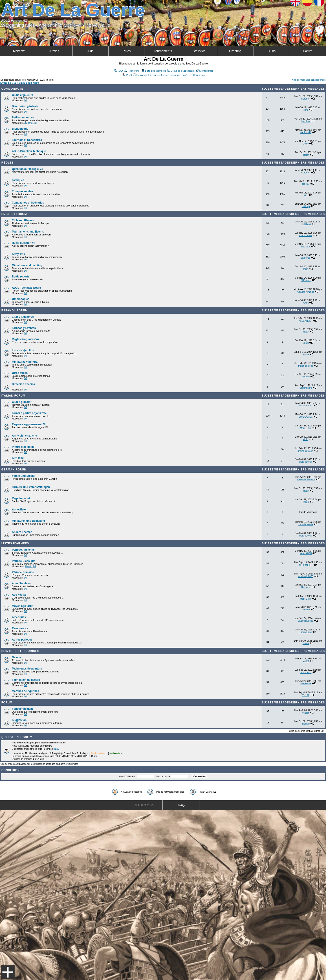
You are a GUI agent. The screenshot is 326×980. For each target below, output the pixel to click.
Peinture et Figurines (20, 651)
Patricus (306, 377)
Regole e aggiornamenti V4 (29, 424)
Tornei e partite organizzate (29, 413)
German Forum (14, 470)
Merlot (306, 661)
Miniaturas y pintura (25, 362)
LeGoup (306, 206)
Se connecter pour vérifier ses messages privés (161, 75)
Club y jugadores (23, 317)
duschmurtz (306, 672)
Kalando (306, 610)
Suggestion (19, 720)
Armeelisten (20, 510)
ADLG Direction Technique (29, 151)
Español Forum (14, 310)
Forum (308, 51)
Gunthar (29, 123)
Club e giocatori (22, 402)
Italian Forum (13, 396)
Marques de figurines (25, 691)
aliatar (306, 155)
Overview (18, 51)
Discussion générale (25, 106)
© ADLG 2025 (144, 805)
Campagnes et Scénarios (28, 203)
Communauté (12, 89)
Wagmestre (306, 684)
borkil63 (306, 184)
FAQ (119, 71)
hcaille (306, 355)
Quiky (306, 144)
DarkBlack (306, 224)
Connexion (197, 75)
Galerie (17, 657)
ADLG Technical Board (26, 288)
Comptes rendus (23, 191)
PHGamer (306, 280)
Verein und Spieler (24, 476)
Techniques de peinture (27, 669)
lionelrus (306, 121)
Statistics (199, 51)
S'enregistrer (204, 71)
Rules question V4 (24, 243)
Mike (306, 269)
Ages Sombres (21, 583)
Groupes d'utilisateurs (181, 71)
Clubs (271, 51)
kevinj (306, 303)
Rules (127, 51)
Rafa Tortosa (306, 462)
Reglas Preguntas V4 (25, 339)
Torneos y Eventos (24, 328)
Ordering (235, 51)
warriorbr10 (306, 132)
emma (306, 643)
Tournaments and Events (28, 232)
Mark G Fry (306, 428)
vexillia (306, 713)
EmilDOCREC (306, 406)
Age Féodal (19, 595)
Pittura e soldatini (23, 447)
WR (306, 195)
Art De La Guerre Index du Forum (20, 83)
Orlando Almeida (306, 292)
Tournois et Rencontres (27, 140)
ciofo (306, 439)
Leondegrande (306, 524)
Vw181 (306, 695)
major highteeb (306, 366)
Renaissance (20, 628)
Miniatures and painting (27, 265)
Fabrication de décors (26, 680)
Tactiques (18, 180)
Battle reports (21, 277)
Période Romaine (23, 572)
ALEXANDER (306, 321)
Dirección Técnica (23, 384)
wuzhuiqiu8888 (306, 576)
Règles (8, 163)
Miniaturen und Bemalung (28, 521)
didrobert (306, 99)
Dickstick (306, 247)
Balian (306, 502)
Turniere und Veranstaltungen (31, 487)
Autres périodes (22, 640)
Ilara (306, 110)
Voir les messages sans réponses (309, 80)
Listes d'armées (15, 543)
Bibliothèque (20, 129)
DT (25, 101)
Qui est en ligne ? (17, 737)
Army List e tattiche (24, 436)
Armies (54, 51)
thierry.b (306, 724)
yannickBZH (306, 553)
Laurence (306, 258)
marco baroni (306, 235)
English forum (14, 214)
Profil (127, 75)
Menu (8, 972)
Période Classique (24, 561)
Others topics (21, 299)
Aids (90, 51)
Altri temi (18, 458)
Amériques (19, 617)
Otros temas (20, 373)
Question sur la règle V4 (27, 169)
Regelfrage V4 (21, 498)
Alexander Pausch (306, 480)
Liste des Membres (154, 71)
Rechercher (132, 71)
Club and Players (23, 220)
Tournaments (163, 51)
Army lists (18, 254)
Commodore (306, 388)
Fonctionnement (22, 709)
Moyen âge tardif (23, 606)
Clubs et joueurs (22, 95)
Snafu (306, 343)
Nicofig (29, 566)
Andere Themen (22, 532)
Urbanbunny (306, 632)
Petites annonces (23, 118)
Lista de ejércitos (23, 350)
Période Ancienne (23, 550)
